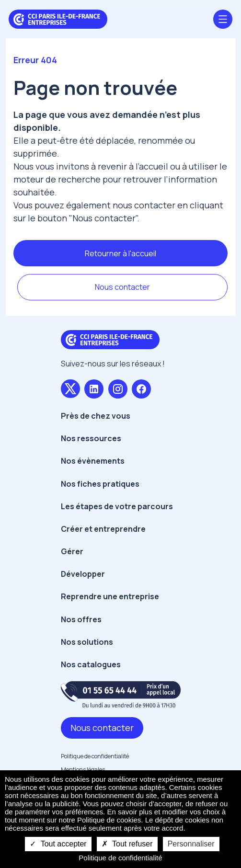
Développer (83, 574)
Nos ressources (91, 438)
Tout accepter (58, 844)
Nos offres (81, 619)
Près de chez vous (96, 416)
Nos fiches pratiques (100, 484)
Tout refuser (127, 844)
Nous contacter (122, 287)
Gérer (72, 551)
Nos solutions (87, 642)
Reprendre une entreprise (110, 596)
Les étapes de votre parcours (117, 506)
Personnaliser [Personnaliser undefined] (191, 844)
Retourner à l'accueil (120, 253)
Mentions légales (83, 770)
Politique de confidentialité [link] (120, 858)
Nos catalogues (91, 664)
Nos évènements (93, 461)
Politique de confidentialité (95, 756)
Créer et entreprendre (103, 529)
